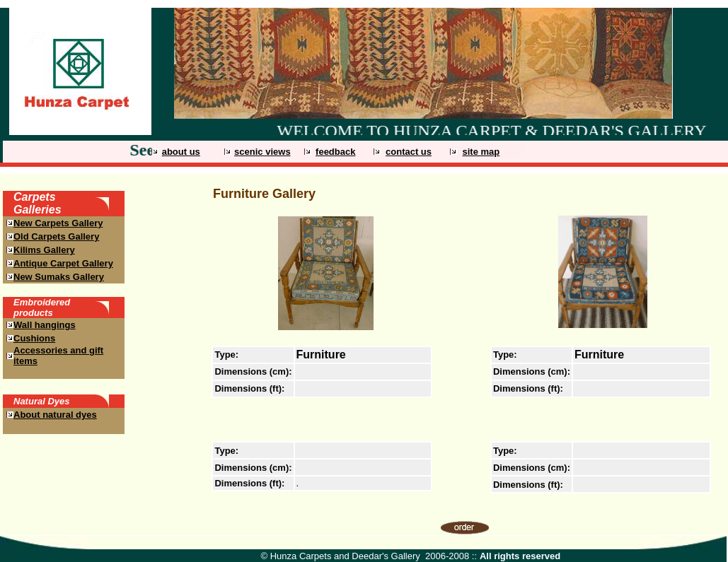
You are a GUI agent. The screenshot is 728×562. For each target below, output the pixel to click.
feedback (335, 152)
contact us (409, 152)
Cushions (34, 338)
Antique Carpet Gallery (63, 263)
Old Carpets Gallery (56, 236)
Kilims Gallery (44, 250)
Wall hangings (45, 325)
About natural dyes (55, 415)
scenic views (262, 152)
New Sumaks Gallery (59, 277)
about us (181, 152)
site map (481, 152)
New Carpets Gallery (58, 223)
